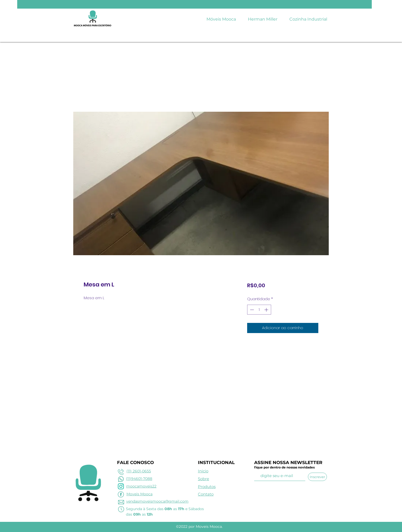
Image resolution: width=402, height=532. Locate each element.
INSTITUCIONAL (216, 462)
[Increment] (267, 310)
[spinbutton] (259, 310)
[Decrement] (251, 310)
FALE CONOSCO (135, 462)
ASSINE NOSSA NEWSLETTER (288, 462)
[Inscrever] (317, 477)
